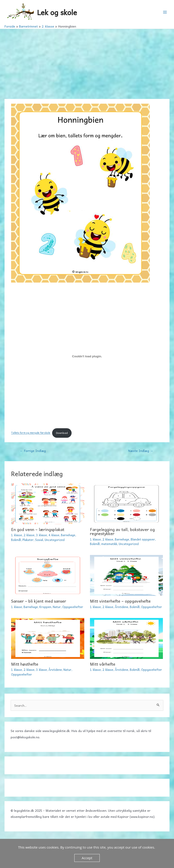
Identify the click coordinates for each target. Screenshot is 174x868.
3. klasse (41, 535)
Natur (57, 607)
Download (62, 433)
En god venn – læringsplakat (38, 529)
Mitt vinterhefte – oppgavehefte (120, 601)
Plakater (28, 540)
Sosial (39, 540)
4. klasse (54, 535)
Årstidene (122, 607)
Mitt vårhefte (103, 664)
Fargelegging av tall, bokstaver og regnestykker (122, 531)
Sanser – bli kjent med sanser (39, 601)
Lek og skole (57, 12)
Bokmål (16, 540)
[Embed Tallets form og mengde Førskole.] (87, 356)
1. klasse (17, 535)
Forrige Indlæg (33, 451)
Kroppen (45, 607)
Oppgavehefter (73, 607)
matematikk (109, 544)
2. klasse (29, 535)
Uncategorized (55, 540)
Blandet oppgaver (143, 539)
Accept (87, 858)
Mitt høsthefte (25, 664)
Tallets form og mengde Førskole (31, 433)
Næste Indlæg (141, 451)
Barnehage (68, 535)
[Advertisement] (87, 63)
